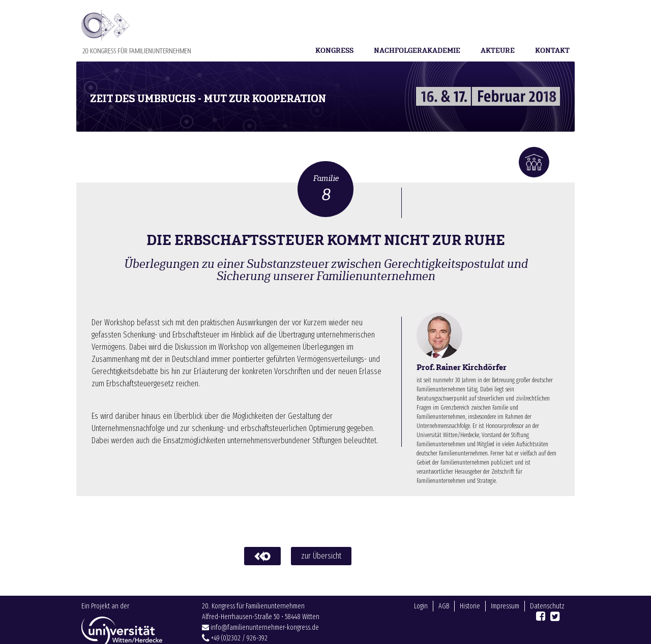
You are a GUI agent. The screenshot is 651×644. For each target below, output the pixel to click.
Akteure (498, 51)
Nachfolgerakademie (417, 51)
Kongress (334, 51)
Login (421, 621)
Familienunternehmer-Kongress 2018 (136, 32)
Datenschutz (547, 621)
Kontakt (552, 51)
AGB (444, 621)
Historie (470, 621)
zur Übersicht (321, 556)
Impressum (505, 621)
